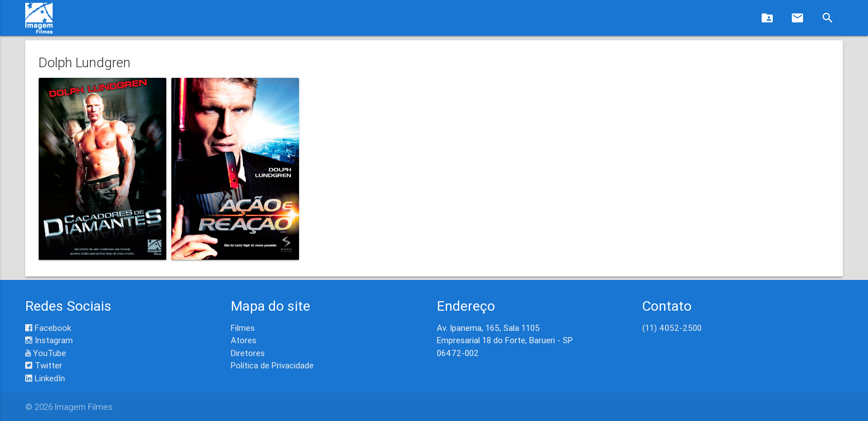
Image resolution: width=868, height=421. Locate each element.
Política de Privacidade (272, 365)
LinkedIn (45, 378)
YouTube (46, 353)
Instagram (49, 340)
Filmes (243, 328)
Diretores (248, 353)
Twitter (44, 365)
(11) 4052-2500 (672, 328)
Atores (244, 340)
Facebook (48, 328)
